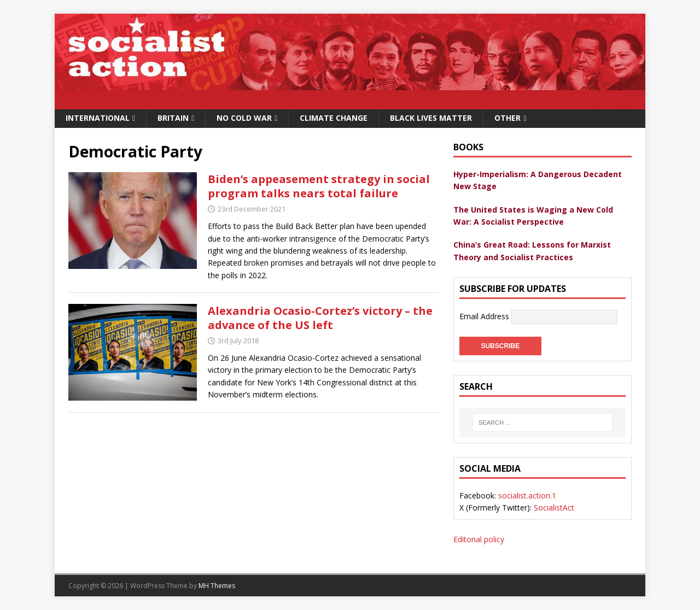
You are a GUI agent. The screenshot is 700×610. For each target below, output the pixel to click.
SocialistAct (554, 508)
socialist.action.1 (527, 495)
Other (507, 118)
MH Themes (217, 586)
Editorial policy (479, 539)
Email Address (485, 316)
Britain (173, 118)
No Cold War (244, 118)
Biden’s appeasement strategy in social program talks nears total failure (319, 186)
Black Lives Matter (431, 118)
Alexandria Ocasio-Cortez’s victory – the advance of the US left (320, 318)
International (98, 118)
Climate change (334, 118)
